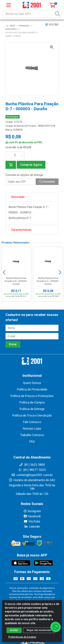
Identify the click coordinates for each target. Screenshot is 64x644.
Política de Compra (32, 402)
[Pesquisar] (58, 14)
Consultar (47, 182)
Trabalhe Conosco (32, 435)
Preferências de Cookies (22, 637)
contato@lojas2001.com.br (32, 475)
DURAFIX (18, 130)
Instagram (32, 511)
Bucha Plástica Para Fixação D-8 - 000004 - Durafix (16, 281)
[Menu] (9, 5)
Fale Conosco (32, 422)
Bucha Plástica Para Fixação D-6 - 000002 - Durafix (48, 281)
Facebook (32, 516)
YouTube (32, 521)
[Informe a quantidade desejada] (15, 155)
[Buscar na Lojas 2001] (29, 14)
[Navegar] (4, 272)
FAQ (32, 442)
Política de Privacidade (32, 389)
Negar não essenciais (39, 630)
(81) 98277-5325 (32, 470)
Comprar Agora (31, 165)
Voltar (52, 25)
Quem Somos (32, 383)
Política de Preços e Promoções (32, 396)
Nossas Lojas (32, 429)
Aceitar (14, 630)
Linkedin (32, 527)
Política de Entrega (32, 409)
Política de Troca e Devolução (32, 416)
